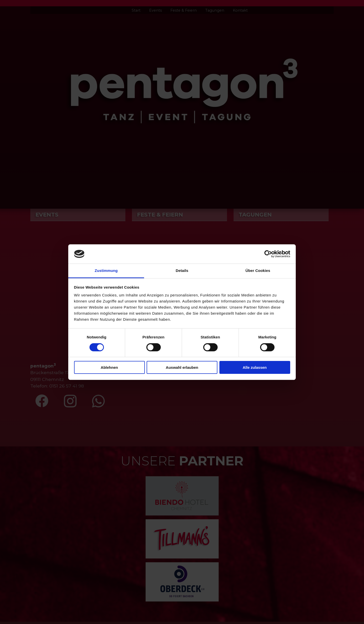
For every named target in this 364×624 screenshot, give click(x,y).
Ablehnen (109, 367)
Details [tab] (182, 271)
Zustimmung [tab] (106, 271)
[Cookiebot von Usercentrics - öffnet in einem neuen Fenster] (268, 254)
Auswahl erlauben (182, 367)
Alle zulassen (255, 367)
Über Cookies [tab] (258, 271)
